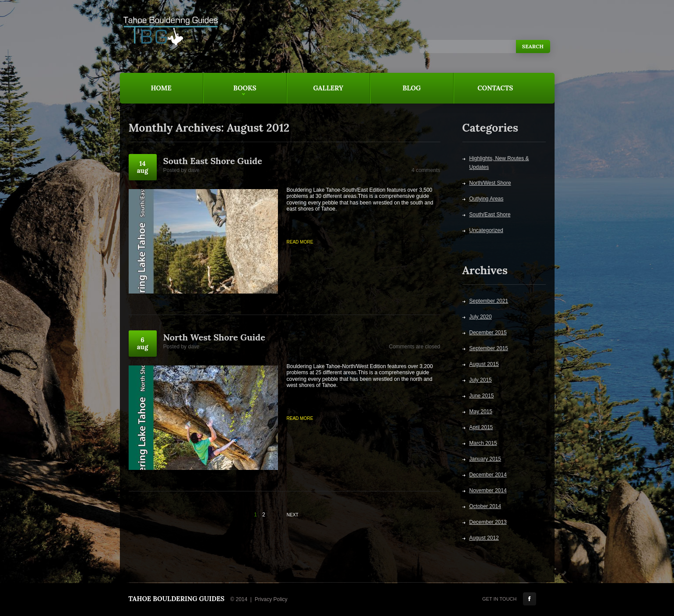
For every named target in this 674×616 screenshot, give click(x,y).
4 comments (426, 170)
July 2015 (481, 380)
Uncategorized (486, 230)
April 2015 (481, 427)
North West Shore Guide (214, 337)
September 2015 (489, 348)
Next (293, 515)
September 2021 (489, 301)
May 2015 (481, 412)
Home (161, 88)
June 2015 (482, 396)
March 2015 (483, 443)
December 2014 (488, 475)
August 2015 (484, 364)
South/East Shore (490, 215)
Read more (300, 242)
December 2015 (488, 333)
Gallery (328, 88)
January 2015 (485, 459)
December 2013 (488, 522)
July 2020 (481, 317)
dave (194, 170)
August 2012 (484, 538)
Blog (412, 88)
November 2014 (488, 491)
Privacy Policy (271, 599)
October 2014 (485, 506)
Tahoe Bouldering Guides (177, 599)
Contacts (496, 88)
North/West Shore (490, 183)
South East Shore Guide (213, 161)
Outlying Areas (487, 199)
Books (230, 94)
